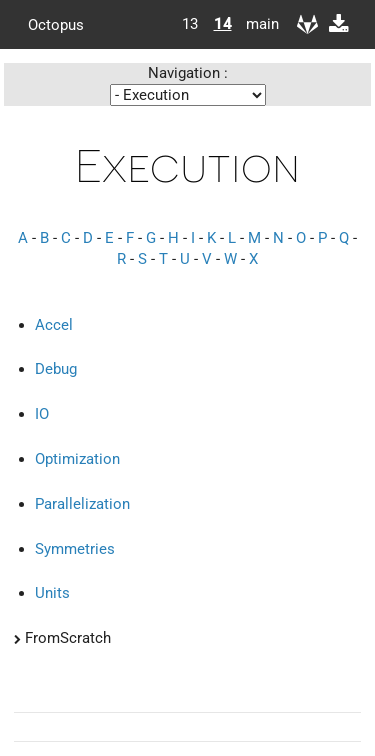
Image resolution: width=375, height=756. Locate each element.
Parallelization (82, 504)
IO (42, 414)
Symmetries (75, 549)
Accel (54, 325)
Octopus (56, 24)
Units (52, 593)
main (255, 24)
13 (190, 24)
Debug (56, 369)
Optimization (77, 459)
